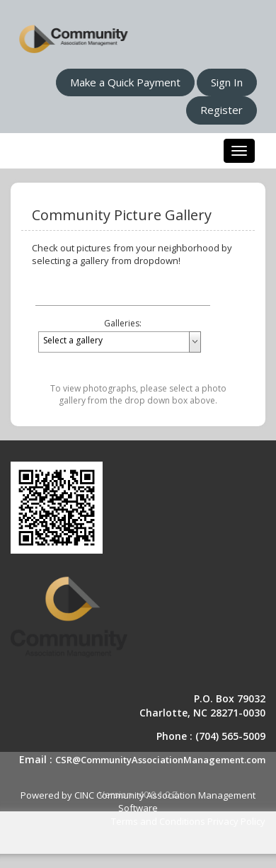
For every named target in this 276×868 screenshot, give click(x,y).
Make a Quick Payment (125, 82)
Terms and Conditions (158, 821)
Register (222, 110)
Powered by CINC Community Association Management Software (138, 802)
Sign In (227, 82)
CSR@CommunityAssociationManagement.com (160, 760)
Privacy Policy (236, 821)
